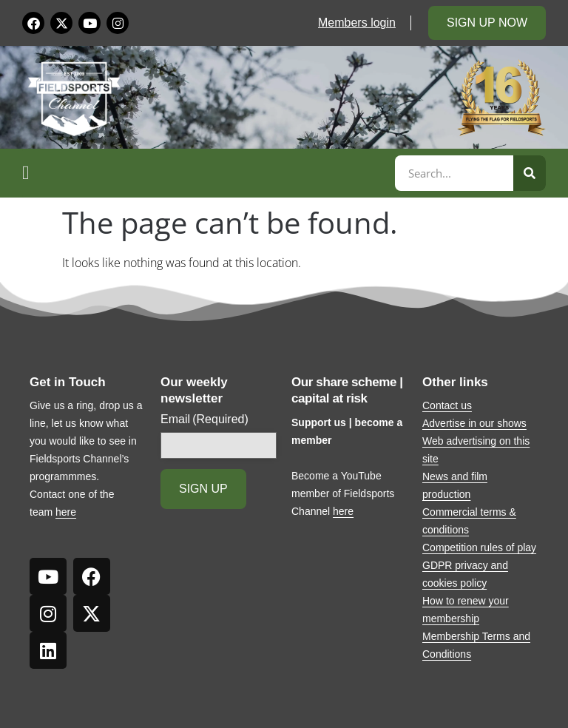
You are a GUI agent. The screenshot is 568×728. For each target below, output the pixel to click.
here (66, 512)
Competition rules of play (479, 547)
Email (204, 419)
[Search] (530, 173)
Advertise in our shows (474, 423)
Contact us (447, 405)
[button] (206, 173)
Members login (357, 23)
